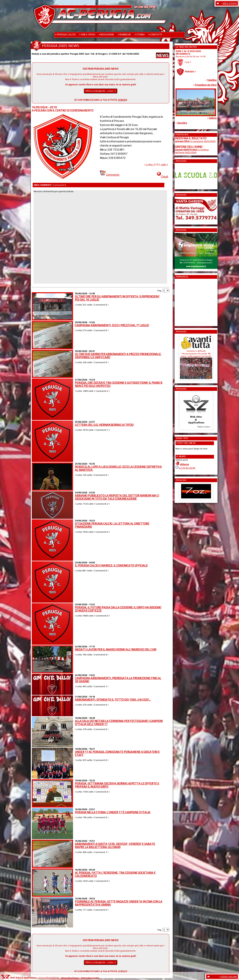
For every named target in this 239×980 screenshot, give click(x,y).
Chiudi (162, 177)
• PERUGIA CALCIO (65, 34)
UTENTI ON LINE (229, 977)
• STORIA (140, 34)
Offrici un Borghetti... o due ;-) (101, 91)
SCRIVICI (122, 100)
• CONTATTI (155, 34)
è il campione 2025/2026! (195, 141)
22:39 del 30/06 (187, 468)
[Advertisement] (186, 301)
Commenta (110, 175)
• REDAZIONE (106, 34)
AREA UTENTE (230, 3)
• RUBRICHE (124, 34)
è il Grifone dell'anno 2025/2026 (192, 151)
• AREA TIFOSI (87, 34)
